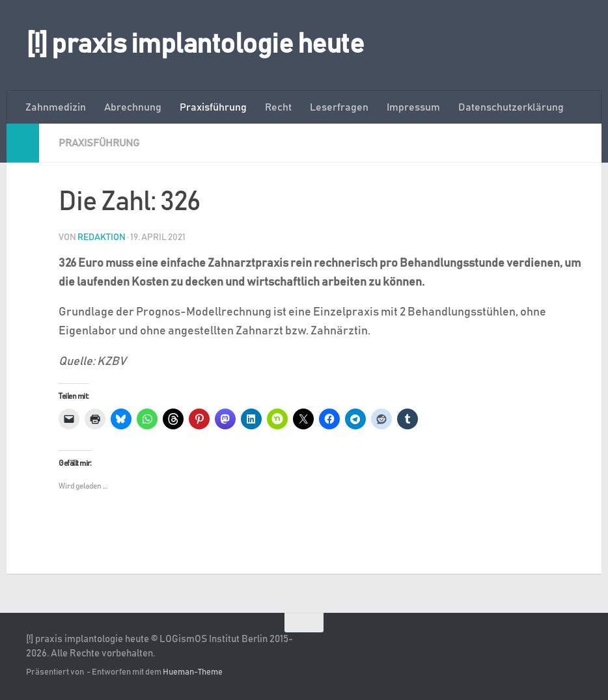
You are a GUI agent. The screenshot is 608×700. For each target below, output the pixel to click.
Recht (278, 107)
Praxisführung (213, 107)
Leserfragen (339, 107)
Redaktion (102, 237)
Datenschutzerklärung (511, 107)
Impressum (413, 107)
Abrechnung (133, 107)
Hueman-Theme (193, 672)
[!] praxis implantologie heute (195, 45)
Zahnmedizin (56, 107)
